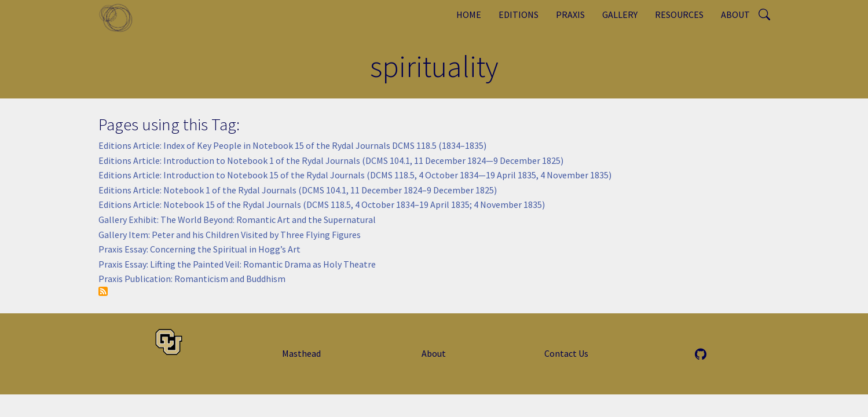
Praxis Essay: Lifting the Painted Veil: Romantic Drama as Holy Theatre (237, 264)
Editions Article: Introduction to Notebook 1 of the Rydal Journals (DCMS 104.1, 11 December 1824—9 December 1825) (331, 160)
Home (469, 14)
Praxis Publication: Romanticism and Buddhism (192, 279)
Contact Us (566, 353)
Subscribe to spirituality (103, 291)
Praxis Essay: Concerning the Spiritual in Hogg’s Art (199, 249)
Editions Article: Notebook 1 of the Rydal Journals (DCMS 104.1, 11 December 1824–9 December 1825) (298, 190)
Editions (519, 14)
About (735, 14)
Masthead (301, 353)
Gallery (620, 14)
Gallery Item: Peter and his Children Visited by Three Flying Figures (230, 235)
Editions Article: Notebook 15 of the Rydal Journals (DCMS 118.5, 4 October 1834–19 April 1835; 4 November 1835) (322, 204)
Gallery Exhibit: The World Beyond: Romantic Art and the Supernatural (237, 220)
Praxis (570, 14)
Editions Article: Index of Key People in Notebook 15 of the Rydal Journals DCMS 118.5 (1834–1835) (292, 145)
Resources (679, 14)
